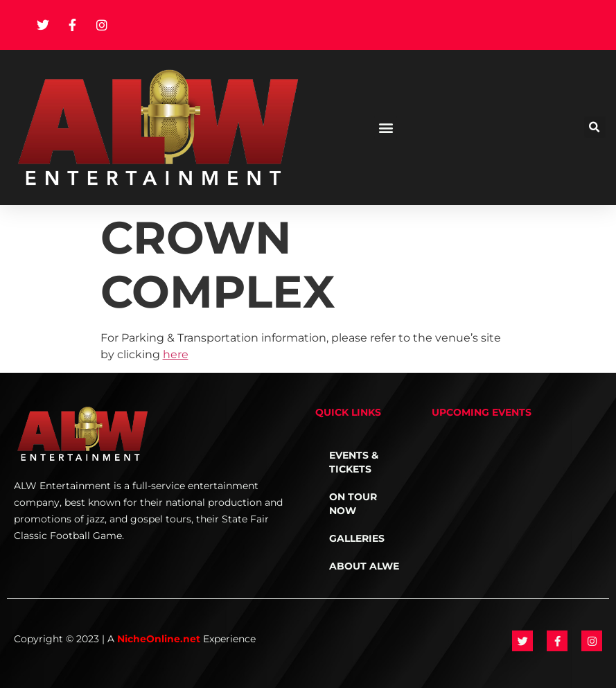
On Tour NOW (353, 504)
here (176, 354)
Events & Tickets (354, 462)
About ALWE (364, 566)
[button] (386, 127)
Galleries (357, 538)
